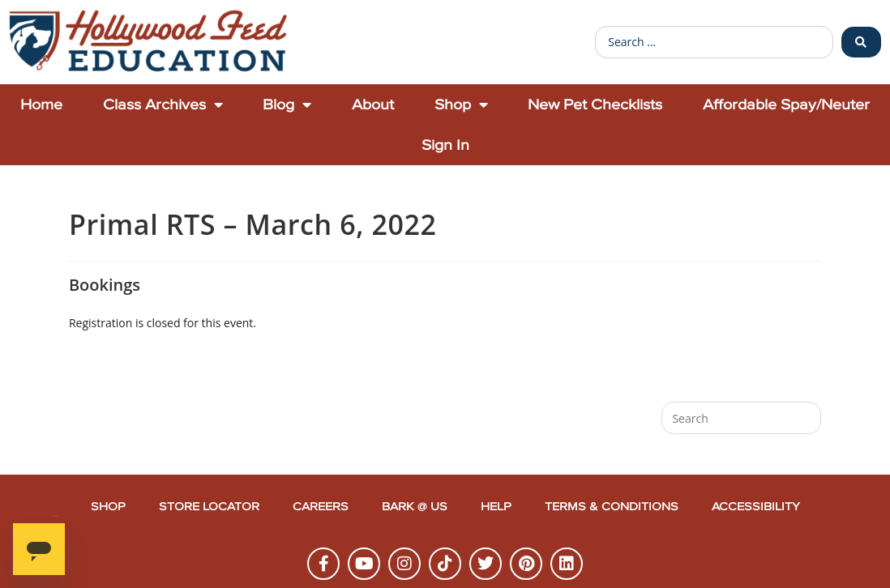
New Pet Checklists (595, 104)
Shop (461, 104)
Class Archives (163, 104)
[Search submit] (861, 42)
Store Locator (209, 507)
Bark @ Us (415, 507)
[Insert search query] (741, 418)
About (373, 104)
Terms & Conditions (612, 507)
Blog (287, 104)
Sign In (445, 145)
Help (496, 507)
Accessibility (756, 507)
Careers (321, 507)
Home (41, 104)
